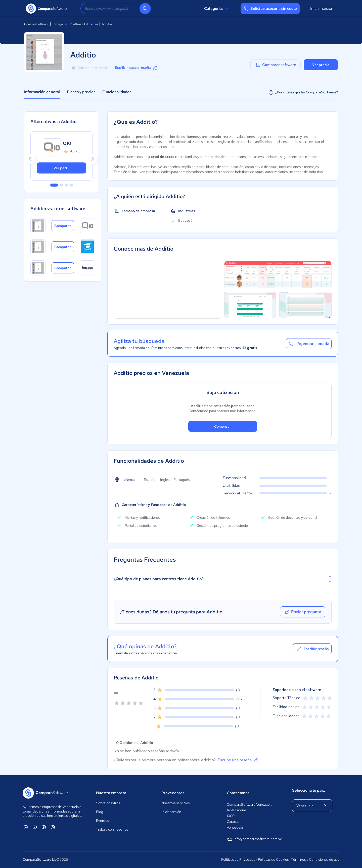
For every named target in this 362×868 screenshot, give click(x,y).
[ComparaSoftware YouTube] (35, 827)
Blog (100, 812)
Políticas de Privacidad (238, 859)
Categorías (217, 9)
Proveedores (173, 793)
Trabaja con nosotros (112, 829)
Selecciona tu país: (309, 790)
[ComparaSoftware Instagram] (53, 827)
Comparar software (276, 65)
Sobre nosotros (108, 803)
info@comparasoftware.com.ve (254, 839)
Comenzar (223, 426)
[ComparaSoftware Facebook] (44, 827)
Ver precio (321, 65)
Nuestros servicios (175, 803)
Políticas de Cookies (273, 859)
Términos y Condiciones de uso (315, 859)
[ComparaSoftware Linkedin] (26, 827)
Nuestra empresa (111, 793)
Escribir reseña (312, 649)
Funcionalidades (117, 92)
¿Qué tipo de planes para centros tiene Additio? (223, 579)
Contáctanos (238, 793)
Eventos (102, 821)
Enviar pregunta (303, 612)
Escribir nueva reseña (136, 68)
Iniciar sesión (322, 8)
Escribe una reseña (238, 760)
